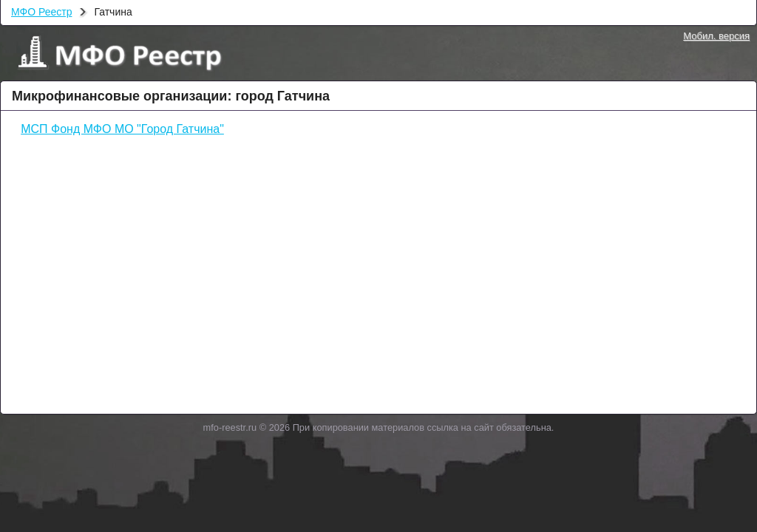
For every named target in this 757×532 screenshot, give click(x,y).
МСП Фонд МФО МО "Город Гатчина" (122, 129)
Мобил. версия (716, 36)
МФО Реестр (41, 12)
